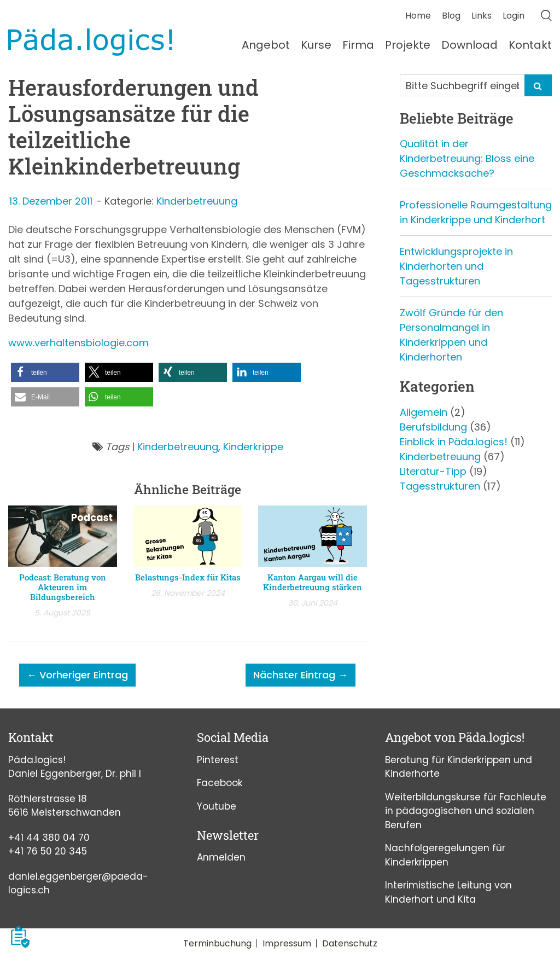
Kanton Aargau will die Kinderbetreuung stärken (313, 582)
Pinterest (218, 760)
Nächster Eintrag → (301, 675)
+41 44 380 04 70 (49, 838)
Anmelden (221, 857)
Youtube (217, 806)
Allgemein (424, 412)
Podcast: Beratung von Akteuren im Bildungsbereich (63, 587)
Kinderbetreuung (197, 201)
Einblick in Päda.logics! (454, 442)
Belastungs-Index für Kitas (188, 577)
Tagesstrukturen (440, 486)
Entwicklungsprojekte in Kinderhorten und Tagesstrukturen (456, 266)
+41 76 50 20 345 (48, 851)
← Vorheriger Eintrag (77, 675)
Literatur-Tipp (433, 471)
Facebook (220, 783)
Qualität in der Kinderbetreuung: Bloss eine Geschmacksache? (467, 158)
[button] (45, 372)
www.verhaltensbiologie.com (78, 343)
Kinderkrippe (253, 447)
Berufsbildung (433, 427)
